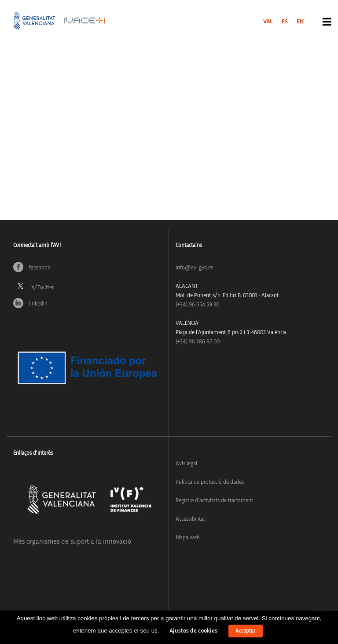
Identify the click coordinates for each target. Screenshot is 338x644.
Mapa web (188, 538)
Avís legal (186, 464)
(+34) (197, 305)
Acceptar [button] (246, 631)
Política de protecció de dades (210, 482)
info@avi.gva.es (194, 268)
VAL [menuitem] (268, 22)
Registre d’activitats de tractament (214, 501)
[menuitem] (268, 22)
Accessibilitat (190, 519)
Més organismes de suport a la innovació (72, 541)
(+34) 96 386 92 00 (198, 342)
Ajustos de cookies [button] (193, 631)
